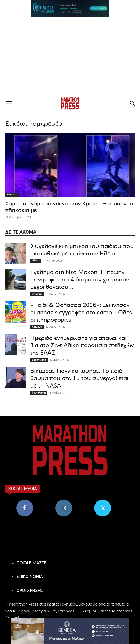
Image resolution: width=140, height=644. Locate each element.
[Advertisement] (70, 57)
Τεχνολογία (39, 393)
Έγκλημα (37, 294)
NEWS (36, 261)
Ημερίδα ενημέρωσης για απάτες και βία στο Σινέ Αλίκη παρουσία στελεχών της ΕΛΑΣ (82, 345)
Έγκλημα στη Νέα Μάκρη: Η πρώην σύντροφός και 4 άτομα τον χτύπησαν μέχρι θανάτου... (80, 280)
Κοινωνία (12, 195)
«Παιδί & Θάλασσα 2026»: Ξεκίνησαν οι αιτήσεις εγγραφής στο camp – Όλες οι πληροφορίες (81, 313)
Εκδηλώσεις (39, 360)
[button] (70, 9)
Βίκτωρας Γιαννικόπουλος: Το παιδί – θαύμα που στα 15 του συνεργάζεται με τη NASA (79, 378)
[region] (70, 9)
